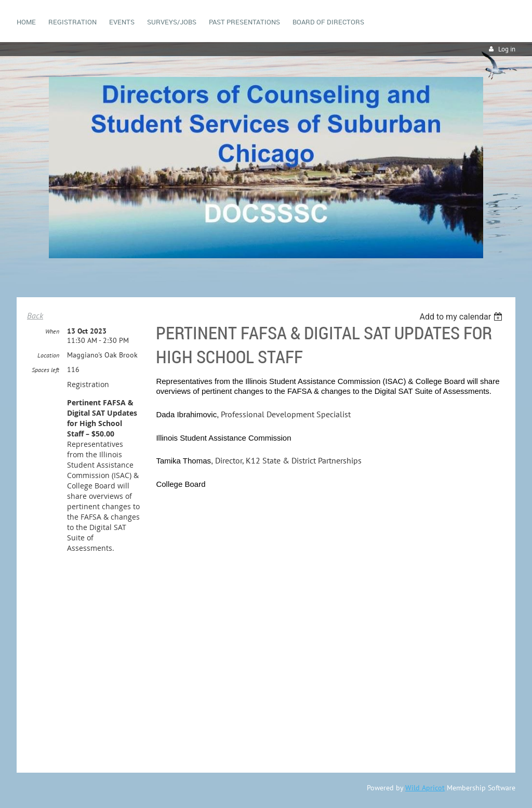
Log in (507, 49)
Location (48, 355)
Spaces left (45, 370)
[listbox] (462, 317)
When (52, 331)
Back (35, 315)
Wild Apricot (425, 788)
